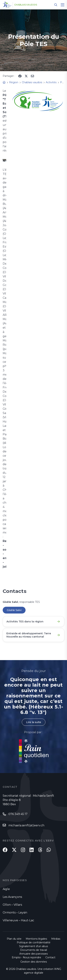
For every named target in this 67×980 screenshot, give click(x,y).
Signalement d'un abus (33, 946)
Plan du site (14, 939)
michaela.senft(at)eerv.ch (26, 825)
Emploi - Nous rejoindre (26, 957)
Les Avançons (12, 897)
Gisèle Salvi (14, 610)
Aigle (6, 889)
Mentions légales (36, 939)
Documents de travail (34, 950)
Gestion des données (34, 962)
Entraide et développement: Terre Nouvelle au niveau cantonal (29, 635)
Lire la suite (34, 722)
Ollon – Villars (12, 905)
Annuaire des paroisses (33, 954)
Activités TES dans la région (25, 622)
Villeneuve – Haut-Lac (18, 920)
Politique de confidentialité (34, 942)
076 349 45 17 (18, 814)
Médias (56, 939)
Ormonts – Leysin (15, 913)
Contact (50, 957)
